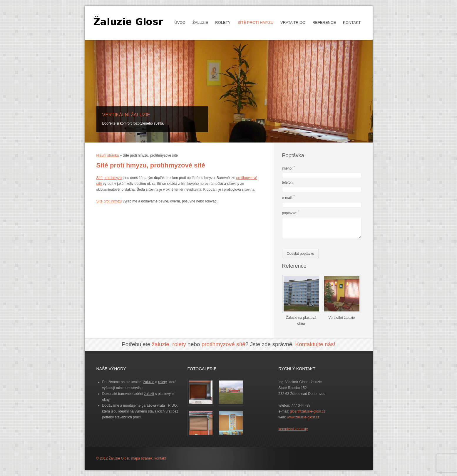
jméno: (288, 168)
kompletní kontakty (293, 429)
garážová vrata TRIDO (159, 405)
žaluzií (149, 394)
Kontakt (352, 23)
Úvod (180, 23)
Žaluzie (199, 23)
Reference (324, 23)
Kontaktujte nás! (315, 344)
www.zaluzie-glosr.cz (303, 417)
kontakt (160, 458)
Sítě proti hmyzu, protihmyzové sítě (151, 165)
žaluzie (161, 344)
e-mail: (288, 197)
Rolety (221, 23)
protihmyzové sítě (224, 344)
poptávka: (291, 213)
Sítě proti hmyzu (255, 23)
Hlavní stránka (108, 155)
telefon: (288, 182)
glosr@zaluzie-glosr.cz (308, 411)
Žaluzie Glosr (119, 458)
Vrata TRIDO (291, 23)
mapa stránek (142, 458)
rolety (179, 344)
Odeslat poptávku (301, 254)
